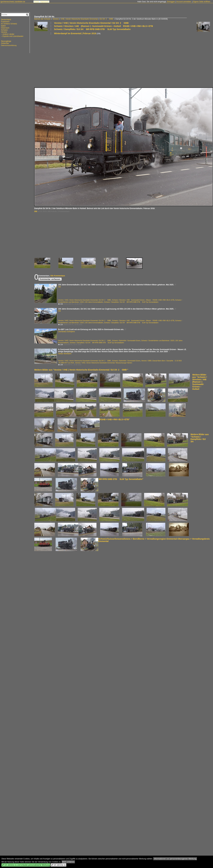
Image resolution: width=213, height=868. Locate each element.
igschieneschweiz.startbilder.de (13, 2)
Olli (36, 211)
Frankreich (5, 22)
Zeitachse (5, 43)
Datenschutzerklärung (9, 45)
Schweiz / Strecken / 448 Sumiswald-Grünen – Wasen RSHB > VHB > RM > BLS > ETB (143, 300)
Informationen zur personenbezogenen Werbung (175, 859)
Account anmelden (184, 2)
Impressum (45, 2)
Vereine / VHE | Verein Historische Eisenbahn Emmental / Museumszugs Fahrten (104, 363)
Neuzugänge (6, 41)
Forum (37, 2)
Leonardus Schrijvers (67, 332)
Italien (3, 26)
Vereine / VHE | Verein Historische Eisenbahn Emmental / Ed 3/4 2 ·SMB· (92, 23)
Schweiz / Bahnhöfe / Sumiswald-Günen (126, 341)
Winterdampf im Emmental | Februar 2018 (75, 33)
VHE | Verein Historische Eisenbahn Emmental (79, 19)
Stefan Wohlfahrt (65, 354)
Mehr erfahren (68, 862)
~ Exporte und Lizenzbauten (12, 36)
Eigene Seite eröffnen (202, 2)
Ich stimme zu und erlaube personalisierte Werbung (26, 865)
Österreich (5, 28)
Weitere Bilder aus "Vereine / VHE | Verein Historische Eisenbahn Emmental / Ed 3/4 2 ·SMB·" (81, 370)
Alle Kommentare (58, 276)
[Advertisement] (71, 61)
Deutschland (6, 20)
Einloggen (171, 2)
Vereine (56, 19)
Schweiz (4, 30)
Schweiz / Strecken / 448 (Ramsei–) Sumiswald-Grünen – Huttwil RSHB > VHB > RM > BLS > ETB (104, 26)
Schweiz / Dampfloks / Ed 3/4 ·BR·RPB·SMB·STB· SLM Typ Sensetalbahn (92, 29)
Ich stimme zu (58, 865)
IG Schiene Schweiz (9, 24)
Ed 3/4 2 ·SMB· (107, 19)
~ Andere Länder (8, 34)
